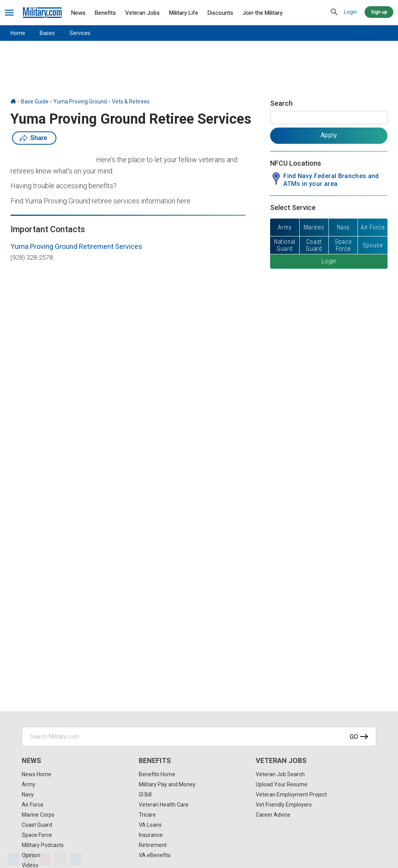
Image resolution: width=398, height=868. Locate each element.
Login (350, 12)
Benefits (105, 13)
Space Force (37, 835)
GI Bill (145, 794)
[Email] (60, 859)
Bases (47, 33)
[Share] (76, 859)
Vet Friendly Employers (284, 805)
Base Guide (35, 101)
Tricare (147, 815)
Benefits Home (157, 774)
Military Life (184, 13)
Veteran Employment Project (291, 794)
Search (281, 103)
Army (29, 784)
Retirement (153, 845)
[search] (334, 12)
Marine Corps (38, 815)
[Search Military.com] (199, 737)
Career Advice (273, 815)
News (78, 13)
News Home (37, 774)
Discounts (220, 13)
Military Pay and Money (167, 784)
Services (80, 33)
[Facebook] (14, 859)
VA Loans (150, 825)
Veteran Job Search (280, 774)
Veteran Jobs (142, 13)
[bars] (10, 13)
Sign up (379, 12)
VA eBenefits (155, 855)
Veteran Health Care (164, 805)
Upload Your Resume (282, 784)
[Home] (13, 101)
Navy (28, 794)
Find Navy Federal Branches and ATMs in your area (331, 180)
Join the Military (263, 13)
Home (18, 33)
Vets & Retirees (131, 101)
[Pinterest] (45, 859)
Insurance (151, 835)
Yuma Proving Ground (80, 101)
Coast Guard (37, 825)
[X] (29, 859)
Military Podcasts (43, 845)
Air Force (33, 805)
